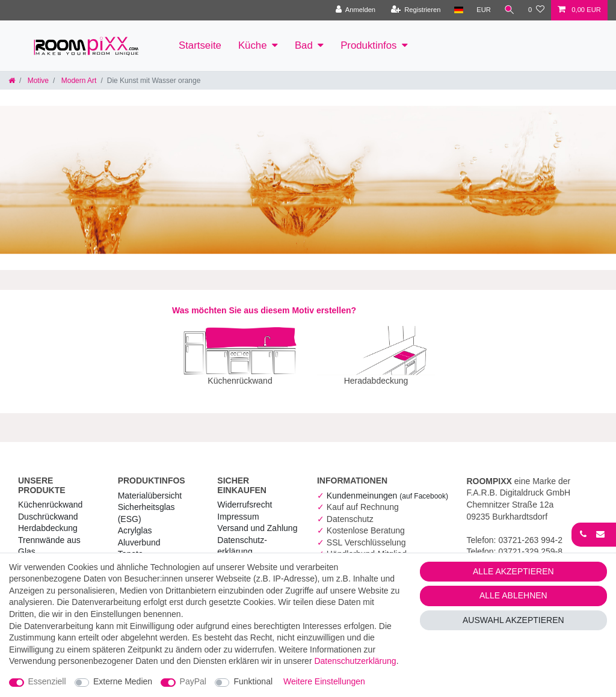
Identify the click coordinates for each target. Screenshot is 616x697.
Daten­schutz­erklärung (355, 661)
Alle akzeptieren (513, 571)
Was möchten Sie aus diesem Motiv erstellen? (264, 310)
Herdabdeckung (48, 520)
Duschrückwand (48, 508)
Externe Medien (123, 681)
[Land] (458, 10)
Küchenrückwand (50, 496)
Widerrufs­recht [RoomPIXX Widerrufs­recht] (245, 496)
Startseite (200, 45)
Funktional (253, 681)
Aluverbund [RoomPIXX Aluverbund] (139, 534)
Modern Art (78, 81)
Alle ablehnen (513, 595)
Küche (253, 45)
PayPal (193, 681)
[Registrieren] (415, 10)
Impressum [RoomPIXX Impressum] (238, 508)
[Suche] (510, 10)
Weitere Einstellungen (324, 681)
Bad (304, 45)
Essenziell (47, 681)
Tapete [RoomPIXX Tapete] (131, 545)
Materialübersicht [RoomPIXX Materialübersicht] (150, 487)
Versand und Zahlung (257, 520)
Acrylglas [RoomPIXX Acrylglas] (135, 522)
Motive (37, 81)
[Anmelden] (355, 10)
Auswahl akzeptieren (513, 620)
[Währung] (484, 10)
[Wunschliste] (536, 10)
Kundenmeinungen (387, 487)
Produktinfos (368, 45)
